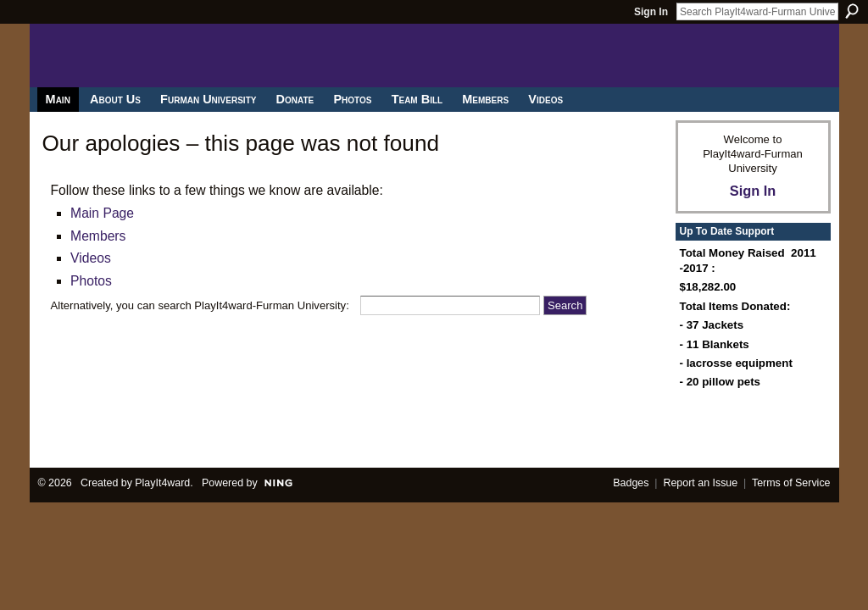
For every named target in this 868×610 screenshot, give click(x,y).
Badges (631, 483)
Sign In (651, 12)
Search (852, 11)
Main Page (102, 213)
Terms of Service (791, 483)
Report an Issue (700, 483)
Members (98, 236)
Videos (91, 258)
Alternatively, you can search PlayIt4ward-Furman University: (200, 305)
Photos (91, 281)
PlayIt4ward (162, 483)
